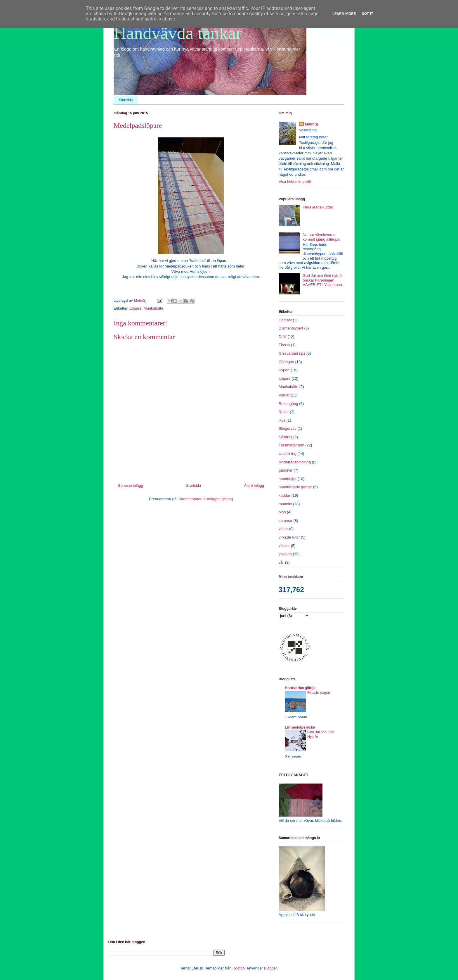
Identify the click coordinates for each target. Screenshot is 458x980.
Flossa (284, 345)
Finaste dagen (319, 693)
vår (281, 562)
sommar (286, 521)
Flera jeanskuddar (318, 207)
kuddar (284, 495)
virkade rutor (289, 537)
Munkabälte (153, 308)
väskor (284, 546)
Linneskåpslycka (300, 727)
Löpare (136, 308)
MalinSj (312, 124)
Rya (282, 420)
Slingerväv (288, 428)
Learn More (344, 14)
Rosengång (288, 404)
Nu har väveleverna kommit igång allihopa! (321, 237)
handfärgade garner (295, 487)
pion (282, 512)
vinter (283, 529)
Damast (285, 320)
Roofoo (239, 968)
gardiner (286, 470)
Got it (367, 14)
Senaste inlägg (131, 485)
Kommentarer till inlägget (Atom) (206, 499)
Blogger (270, 968)
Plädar (284, 395)
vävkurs (285, 554)
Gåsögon (286, 362)
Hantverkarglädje (300, 688)
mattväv (285, 504)
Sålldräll (285, 437)
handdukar (288, 479)
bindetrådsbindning (295, 462)
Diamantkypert (291, 328)
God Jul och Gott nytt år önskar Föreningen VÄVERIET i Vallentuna (323, 280)
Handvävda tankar (178, 33)
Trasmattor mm (292, 445)
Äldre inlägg (254, 485)
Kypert (284, 370)
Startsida (126, 100)
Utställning (288, 454)
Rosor (284, 412)
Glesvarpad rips (292, 353)
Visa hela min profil (295, 181)
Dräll (283, 337)
